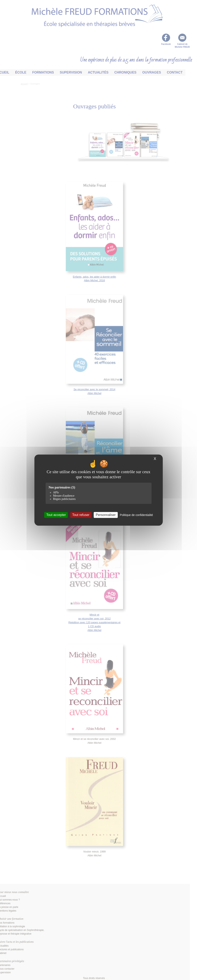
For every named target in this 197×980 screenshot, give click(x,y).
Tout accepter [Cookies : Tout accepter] (56, 515)
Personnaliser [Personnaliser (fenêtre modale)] (106, 515)
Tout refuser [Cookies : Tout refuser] (81, 515)
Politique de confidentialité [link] (136, 515)
